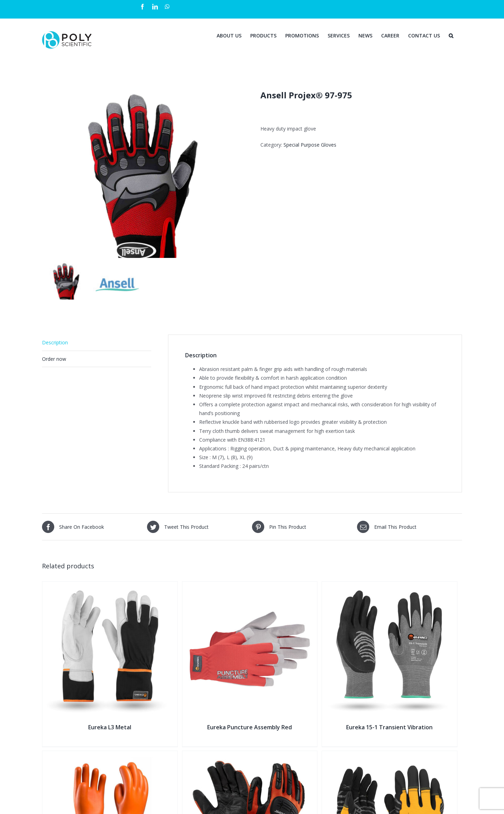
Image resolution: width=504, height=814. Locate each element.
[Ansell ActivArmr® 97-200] (250, 755)
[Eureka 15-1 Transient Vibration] (390, 586)
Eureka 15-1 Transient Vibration (389, 727)
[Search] (451, 35)
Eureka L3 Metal (110, 727)
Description (55, 342)
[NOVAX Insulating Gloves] (110, 755)
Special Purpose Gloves (310, 145)
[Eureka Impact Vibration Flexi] (390, 755)
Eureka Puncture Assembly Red (250, 727)
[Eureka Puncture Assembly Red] (250, 586)
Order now (54, 358)
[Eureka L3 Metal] (110, 586)
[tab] (97, 342)
